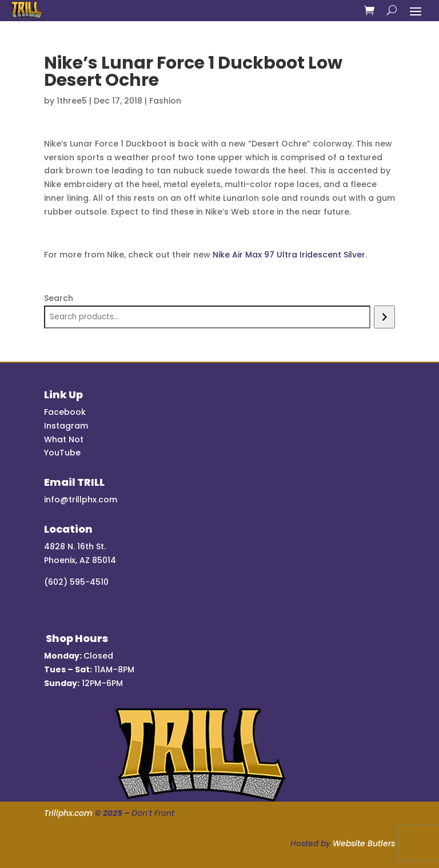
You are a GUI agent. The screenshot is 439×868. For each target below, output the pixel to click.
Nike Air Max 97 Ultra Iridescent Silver (289, 255)
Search (59, 298)
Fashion (165, 101)
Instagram (66, 426)
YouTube (62, 453)
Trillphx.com (68, 813)
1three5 (72, 101)
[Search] (384, 317)
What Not (64, 439)
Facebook (65, 412)
